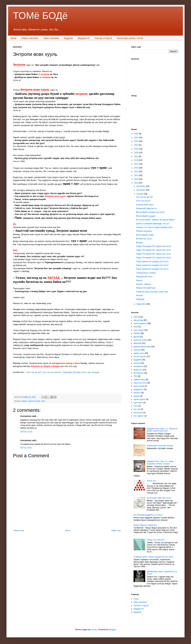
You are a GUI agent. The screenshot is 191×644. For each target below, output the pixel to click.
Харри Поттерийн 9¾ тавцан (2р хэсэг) (153, 254)
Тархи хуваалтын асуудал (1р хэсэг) (152, 269)
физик (25, 401)
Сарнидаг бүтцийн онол (74, 372)
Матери (139, 243)
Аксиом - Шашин (143, 284)
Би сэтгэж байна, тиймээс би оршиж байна (155, 220)
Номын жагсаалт (30, 38)
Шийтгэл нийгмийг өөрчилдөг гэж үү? (153, 224)
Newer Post (19, 531)
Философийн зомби (145, 235)
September (141, 304)
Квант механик (51, 38)
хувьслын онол (140, 383)
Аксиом (139, 295)
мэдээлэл (138, 370)
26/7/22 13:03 (26, 432)
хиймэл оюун (139, 380)
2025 (137, 134)
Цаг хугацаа (93, 372)
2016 (137, 168)
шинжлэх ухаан (34, 401)
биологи (137, 393)
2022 (137, 145)
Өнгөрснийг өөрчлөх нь (146, 208)
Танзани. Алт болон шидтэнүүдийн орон (154, 227)
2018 (137, 160)
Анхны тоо (152, 481)
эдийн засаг (139, 353)
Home (13, 38)
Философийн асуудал (146, 216)
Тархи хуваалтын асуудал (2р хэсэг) (152, 265)
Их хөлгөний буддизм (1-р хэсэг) (148, 515)
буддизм (137, 360)
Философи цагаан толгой (130, 38)
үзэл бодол (139, 330)
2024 (137, 138)
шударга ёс (139, 389)
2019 (137, 156)
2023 (137, 141)
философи (138, 320)
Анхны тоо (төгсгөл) (156, 540)
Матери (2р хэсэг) (144, 239)
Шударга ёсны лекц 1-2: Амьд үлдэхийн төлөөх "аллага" (160, 462)
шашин (137, 363)
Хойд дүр (140, 299)
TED (135, 376)
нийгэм (137, 333)
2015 (137, 172)
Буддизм (68, 38)
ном (135, 327)
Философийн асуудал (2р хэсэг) (150, 212)
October (140, 194)
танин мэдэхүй (140, 323)
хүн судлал (139, 416)
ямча (43, 401)
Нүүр (136, 599)
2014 (137, 175)
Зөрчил (139, 280)
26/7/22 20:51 (26, 448)
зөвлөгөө (138, 343)
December (141, 186)
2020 (137, 153)
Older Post (116, 531)
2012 (137, 183)
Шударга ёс (84, 38)
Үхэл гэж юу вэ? (34, 372)
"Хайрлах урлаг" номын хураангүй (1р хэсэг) (153, 557)
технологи (138, 413)
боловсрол (138, 373)
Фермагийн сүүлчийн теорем (160, 446)
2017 (137, 164)
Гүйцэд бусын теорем (146, 273)
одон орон (138, 403)
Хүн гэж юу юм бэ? (52, 372)
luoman (94, 630)
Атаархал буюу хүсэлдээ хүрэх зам (152, 292)
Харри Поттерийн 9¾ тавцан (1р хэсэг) (153, 258)
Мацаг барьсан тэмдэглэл (145, 525)
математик (138, 366)
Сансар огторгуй (103, 38)
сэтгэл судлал (140, 356)
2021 (137, 149)
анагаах (137, 350)
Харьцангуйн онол (144, 277)
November (141, 190)
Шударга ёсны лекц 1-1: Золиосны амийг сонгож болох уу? (162, 430)
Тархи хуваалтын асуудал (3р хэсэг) (152, 261)
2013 (137, 179)
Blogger (112, 630)
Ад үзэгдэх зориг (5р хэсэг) (159, 498)
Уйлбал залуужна (144, 231)
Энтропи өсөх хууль (145, 205)
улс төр (137, 409)
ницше (137, 396)
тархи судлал (140, 399)
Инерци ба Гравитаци (146, 288)
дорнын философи (142, 347)
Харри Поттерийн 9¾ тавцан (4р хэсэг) (153, 246)
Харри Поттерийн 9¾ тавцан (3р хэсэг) (153, 250)
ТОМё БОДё (40, 16)
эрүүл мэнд (139, 386)
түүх (136, 406)
